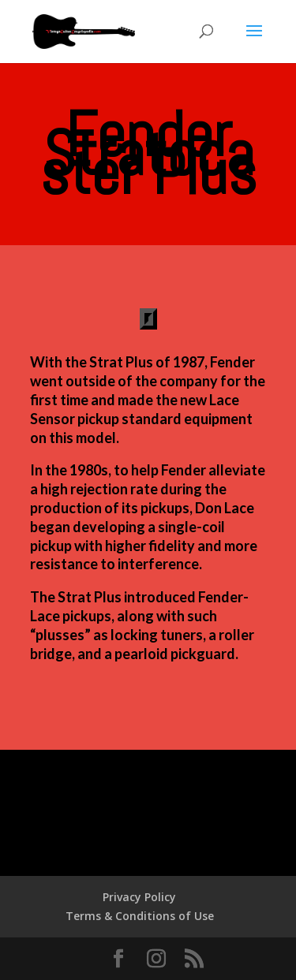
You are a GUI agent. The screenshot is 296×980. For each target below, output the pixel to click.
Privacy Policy (139, 897)
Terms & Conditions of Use (140, 916)
